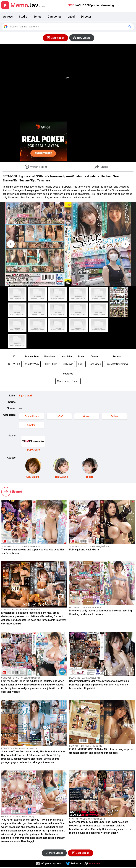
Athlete (114, 416)
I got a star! (25, 396)
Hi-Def (59, 416)
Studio (23, 17)
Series (37, 17)
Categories (55, 17)
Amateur (32, 425)
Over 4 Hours (32, 416)
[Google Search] (130, 27)
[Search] (68, 27)
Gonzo (87, 416)
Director (86, 17)
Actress (8, 17)
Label (71, 17)
